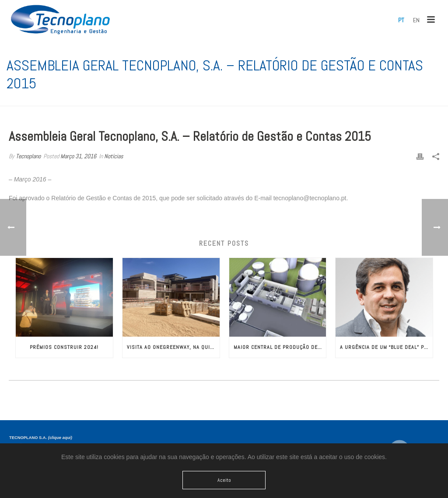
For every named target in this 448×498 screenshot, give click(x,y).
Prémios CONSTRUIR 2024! (64, 347)
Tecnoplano (28, 156)
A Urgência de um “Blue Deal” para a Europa (386, 347)
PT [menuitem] (401, 20)
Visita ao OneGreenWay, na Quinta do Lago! (173, 347)
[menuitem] (401, 20)
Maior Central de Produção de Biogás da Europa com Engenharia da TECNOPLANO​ (280, 347)
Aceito (224, 480)
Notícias (114, 156)
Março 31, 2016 (78, 156)
